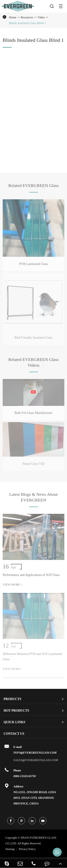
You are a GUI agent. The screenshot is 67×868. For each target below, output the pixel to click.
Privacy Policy (27, 849)
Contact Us (14, 734)
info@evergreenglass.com (35, 753)
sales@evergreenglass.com (36, 760)
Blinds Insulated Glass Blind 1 (28, 23)
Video (41, 17)
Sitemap (10, 849)
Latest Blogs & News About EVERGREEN (33, 498)
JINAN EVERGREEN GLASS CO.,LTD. (31, 841)
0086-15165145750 (25, 776)
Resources (27, 17)
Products (12, 699)
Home (13, 17)
